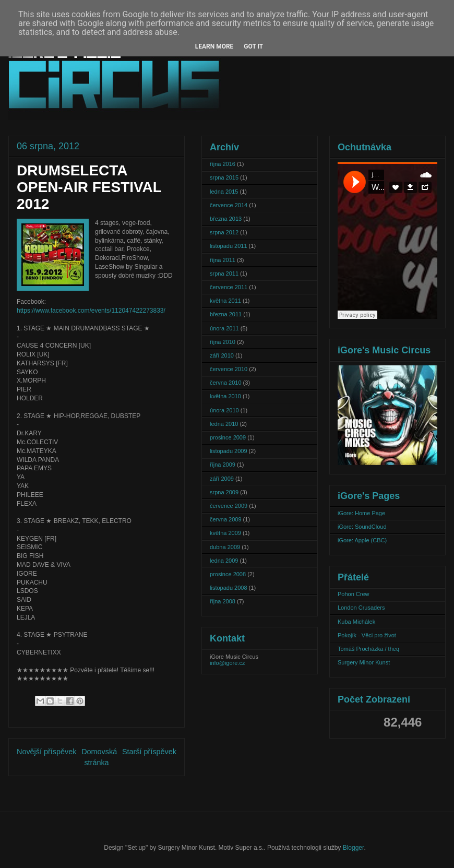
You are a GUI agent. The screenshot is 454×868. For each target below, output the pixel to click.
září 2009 (222, 479)
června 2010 (226, 383)
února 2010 (224, 410)
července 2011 (229, 287)
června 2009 (226, 519)
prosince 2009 (228, 437)
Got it (253, 46)
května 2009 (225, 533)
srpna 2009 (224, 492)
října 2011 (223, 260)
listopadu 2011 (229, 246)
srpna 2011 (224, 274)
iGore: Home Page (361, 513)
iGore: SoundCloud (362, 527)
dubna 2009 (225, 547)
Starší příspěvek (149, 752)
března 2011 (226, 314)
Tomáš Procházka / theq (368, 649)
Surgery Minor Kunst (364, 662)
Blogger (354, 848)
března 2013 (226, 219)
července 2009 (229, 506)
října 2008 (223, 601)
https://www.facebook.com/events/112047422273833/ (91, 311)
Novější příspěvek (46, 752)
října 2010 (223, 342)
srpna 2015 (224, 177)
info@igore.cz (227, 663)
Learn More (214, 46)
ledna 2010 (224, 424)
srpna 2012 (224, 232)
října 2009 (223, 465)
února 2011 (224, 328)
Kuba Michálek (356, 622)
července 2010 (229, 369)
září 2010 (222, 355)
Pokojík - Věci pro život (367, 635)
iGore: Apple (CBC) (362, 540)
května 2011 (225, 301)
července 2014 (229, 205)
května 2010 (225, 396)
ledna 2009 (224, 561)
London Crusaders (361, 608)
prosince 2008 (228, 574)
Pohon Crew (354, 594)
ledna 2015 (224, 192)
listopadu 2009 (229, 451)
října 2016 (223, 164)
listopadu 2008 (229, 588)
